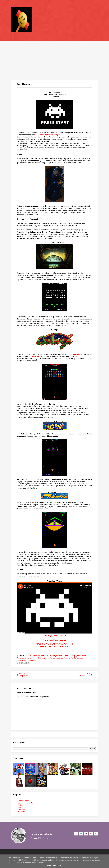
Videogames (21, 660)
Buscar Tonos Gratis (25, 803)
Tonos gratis (68, 658)
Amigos (21, 805)
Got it (61, 866)
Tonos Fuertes (23, 801)
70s (26, 656)
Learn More (51, 866)
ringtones (28, 658)
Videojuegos (31, 660)
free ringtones (43, 656)
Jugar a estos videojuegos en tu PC (54, 646)
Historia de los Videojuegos (49, 135)
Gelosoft (52, 656)
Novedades (22, 811)
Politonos (20, 658)
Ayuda (20, 807)
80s (29, 656)
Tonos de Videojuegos (54, 640)
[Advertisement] (54, 56)
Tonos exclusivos (56, 658)
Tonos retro (78, 658)
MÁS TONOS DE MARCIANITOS (55, 643)
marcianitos (82, 656)
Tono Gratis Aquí (38, 356)
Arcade (34, 656)
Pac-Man (77, 354)
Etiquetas (21, 809)
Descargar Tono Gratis (54, 635)
